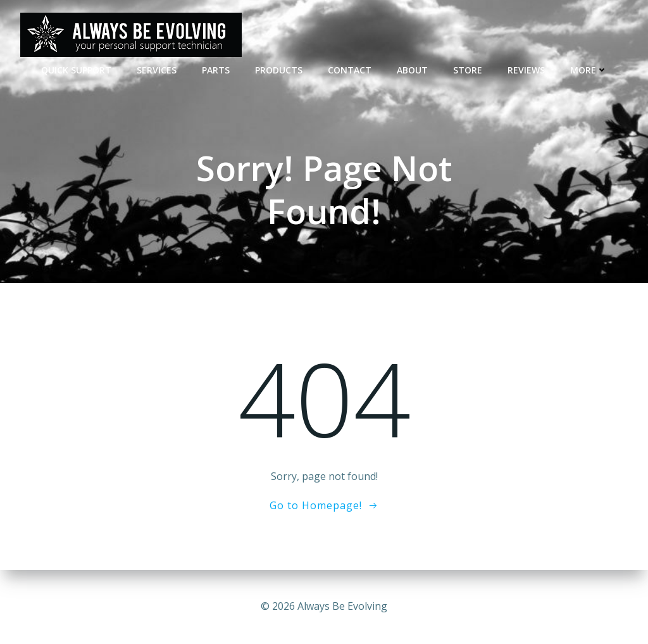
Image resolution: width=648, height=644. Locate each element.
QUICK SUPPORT (76, 70)
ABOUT (412, 70)
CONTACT (350, 70)
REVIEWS (526, 70)
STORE (468, 70)
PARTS (216, 70)
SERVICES (157, 70)
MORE (589, 70)
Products (279, 70)
